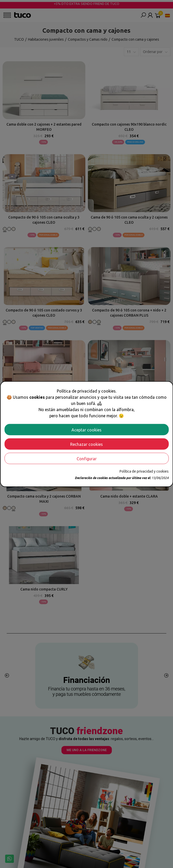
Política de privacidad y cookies (144, 471)
